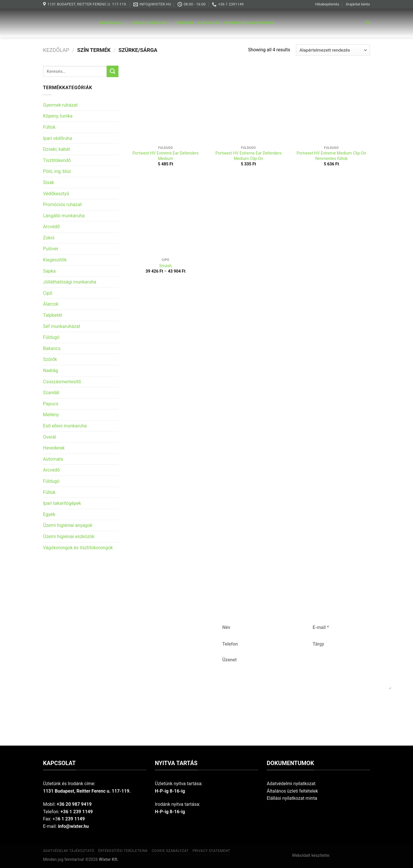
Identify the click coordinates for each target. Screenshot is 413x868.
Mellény (51, 415)
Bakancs (52, 348)
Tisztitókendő (57, 160)
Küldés (307, 708)
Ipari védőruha (58, 138)
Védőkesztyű (56, 194)
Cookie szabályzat (170, 851)
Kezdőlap (56, 50)
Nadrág (50, 371)
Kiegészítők (55, 260)
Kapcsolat (209, 23)
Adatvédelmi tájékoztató (69, 851)
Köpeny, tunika (58, 116)
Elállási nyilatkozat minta (292, 798)
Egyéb (49, 514)
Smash (165, 266)
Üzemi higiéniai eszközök (69, 536)
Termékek (184, 23)
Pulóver (51, 249)
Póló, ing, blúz (57, 171)
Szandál (51, 393)
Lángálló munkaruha (64, 216)
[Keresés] (368, 23)
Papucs (51, 404)
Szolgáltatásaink (151, 23)
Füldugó (51, 337)
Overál (49, 437)
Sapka (49, 271)
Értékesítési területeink (123, 851)
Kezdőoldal (113, 23)
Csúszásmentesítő (62, 382)
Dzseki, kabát (57, 149)
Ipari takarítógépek (62, 503)
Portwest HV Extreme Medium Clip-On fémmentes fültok (331, 156)
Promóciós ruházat (62, 205)
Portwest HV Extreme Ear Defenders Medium (166, 156)
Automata (53, 459)
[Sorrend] (333, 50)
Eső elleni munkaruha (65, 426)
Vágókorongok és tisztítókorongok (78, 548)
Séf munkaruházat (62, 326)
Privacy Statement (211, 851)
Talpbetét (53, 315)
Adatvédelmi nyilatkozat (291, 784)
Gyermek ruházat (60, 105)
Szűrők (50, 359)
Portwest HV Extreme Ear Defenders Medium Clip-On (249, 156)
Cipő (48, 293)
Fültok (49, 127)
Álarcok (51, 304)
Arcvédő (51, 227)
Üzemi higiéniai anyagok (68, 525)
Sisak (48, 182)
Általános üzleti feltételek (292, 791)
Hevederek (54, 448)
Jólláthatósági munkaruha (70, 282)
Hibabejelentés (327, 4)
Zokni (49, 238)
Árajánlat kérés (358, 4)
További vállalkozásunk (249, 23)
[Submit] (112, 71)
